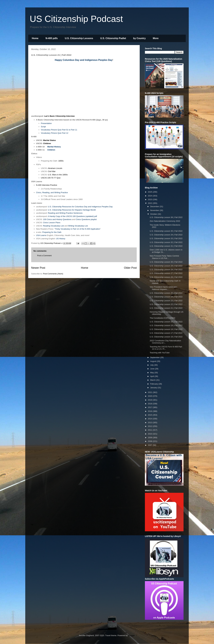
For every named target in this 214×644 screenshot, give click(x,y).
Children (47, 143)
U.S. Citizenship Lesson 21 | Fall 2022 (166, 308)
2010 (150, 434)
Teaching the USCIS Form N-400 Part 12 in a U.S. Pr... (166, 348)
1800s (61, 161)
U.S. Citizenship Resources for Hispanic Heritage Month (72, 210)
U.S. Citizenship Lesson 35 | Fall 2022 (166, 231)
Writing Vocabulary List (78, 226)
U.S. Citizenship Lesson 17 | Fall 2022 (166, 333)
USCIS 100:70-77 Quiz (51, 178)
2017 (150, 407)
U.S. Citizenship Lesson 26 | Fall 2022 (166, 277)
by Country (139, 38)
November (155, 210)
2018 (150, 404)
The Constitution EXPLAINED (162, 318)
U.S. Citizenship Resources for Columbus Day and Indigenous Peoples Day (80, 207)
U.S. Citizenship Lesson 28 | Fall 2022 (166, 270)
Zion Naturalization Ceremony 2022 (165, 221)
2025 (150, 192)
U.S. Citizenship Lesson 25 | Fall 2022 (166, 293)
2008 (150, 441)
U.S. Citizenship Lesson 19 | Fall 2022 (166, 325)
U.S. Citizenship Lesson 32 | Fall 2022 (166, 242)
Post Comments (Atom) (53, 274)
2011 (150, 430)
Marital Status (49, 140)
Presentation (46, 123)
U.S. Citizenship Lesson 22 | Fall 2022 (166, 304)
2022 (150, 203)
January (154, 388)
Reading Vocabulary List (53, 226)
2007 (150, 445)
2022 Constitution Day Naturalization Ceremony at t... (165, 342)
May (152, 373)
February (154, 384)
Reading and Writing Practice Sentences (65, 213)
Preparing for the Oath (52, 232)
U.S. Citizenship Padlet (113, 38)
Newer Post (38, 268)
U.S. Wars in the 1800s (58, 175)
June (153, 369)
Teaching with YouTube (160, 353)
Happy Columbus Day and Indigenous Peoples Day (84, 60)
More (156, 38)
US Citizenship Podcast (76, 19)
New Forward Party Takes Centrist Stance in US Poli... (164, 257)
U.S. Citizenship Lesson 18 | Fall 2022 (166, 329)
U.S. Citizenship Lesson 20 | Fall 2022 (166, 322)
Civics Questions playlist (86, 219)
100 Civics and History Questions (57, 219)
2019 (150, 400)
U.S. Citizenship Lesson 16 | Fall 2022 (166, 337)
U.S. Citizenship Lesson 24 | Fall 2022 (166, 297)
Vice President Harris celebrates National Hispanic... (163, 288)
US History (61, 239)
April (152, 376)
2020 (150, 396)
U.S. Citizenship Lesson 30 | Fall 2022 (166, 262)
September (155, 357)
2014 (150, 419)
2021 (150, 392)
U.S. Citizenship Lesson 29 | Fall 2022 (166, 266)
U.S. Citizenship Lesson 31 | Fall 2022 (166, 246)
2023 (150, 199)
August (154, 361)
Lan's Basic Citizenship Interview (59, 116)
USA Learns (41, 235)
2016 (150, 411)
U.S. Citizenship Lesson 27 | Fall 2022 (166, 273)
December (155, 206)
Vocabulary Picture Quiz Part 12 (55, 133)
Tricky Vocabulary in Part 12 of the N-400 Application (78, 229)
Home (35, 38)
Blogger (132, 635)
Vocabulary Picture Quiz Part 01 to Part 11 (59, 130)
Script (43, 127)
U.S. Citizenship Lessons (79, 38)
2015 (150, 415)
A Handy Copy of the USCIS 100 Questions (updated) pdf (72, 216)
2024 (150, 196)
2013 (150, 423)
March (153, 380)
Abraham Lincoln (55, 168)
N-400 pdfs (52, 38)
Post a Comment (44, 256)
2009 (150, 438)
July (152, 365)
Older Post (130, 268)
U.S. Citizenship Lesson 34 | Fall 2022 (166, 235)
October (154, 214)
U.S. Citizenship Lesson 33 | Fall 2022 (166, 238)
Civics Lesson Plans (52, 223)
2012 (150, 426)
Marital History (54, 147)
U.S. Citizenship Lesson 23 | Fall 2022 (166, 301)
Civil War (52, 171)
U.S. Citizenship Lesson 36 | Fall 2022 (166, 217)
